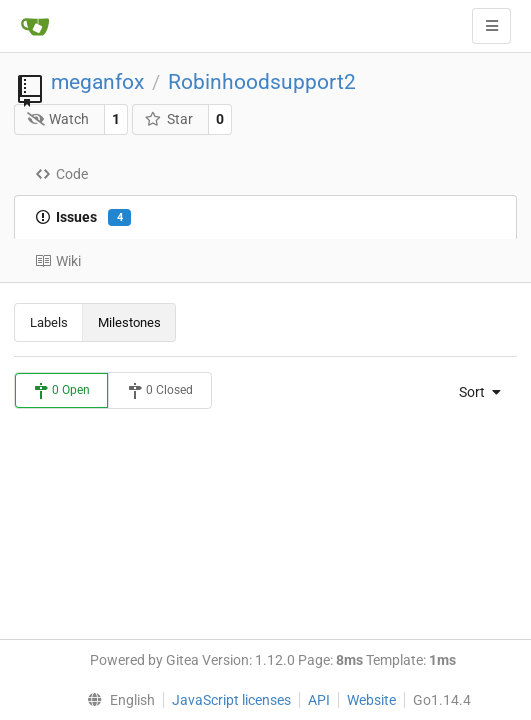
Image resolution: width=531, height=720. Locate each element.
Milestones (129, 322)
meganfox (97, 82)
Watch (58, 119)
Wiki (58, 261)
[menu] (475, 392)
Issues (83, 218)
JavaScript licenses (231, 700)
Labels (49, 322)
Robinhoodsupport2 (262, 82)
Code (61, 174)
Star (168, 119)
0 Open (61, 391)
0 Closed (160, 391)
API (319, 700)
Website (371, 700)
